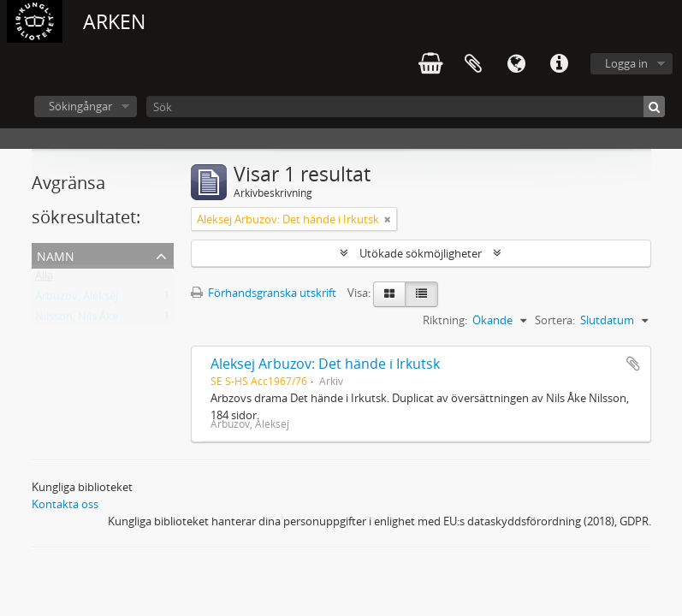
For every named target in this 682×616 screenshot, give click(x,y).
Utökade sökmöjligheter (421, 253)
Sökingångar (80, 106)
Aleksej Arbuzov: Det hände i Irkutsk (325, 364)
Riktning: (445, 320)
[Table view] (421, 294)
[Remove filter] (388, 219)
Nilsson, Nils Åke (77, 320)
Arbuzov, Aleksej (77, 299)
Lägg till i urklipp (633, 364)
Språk (516, 64)
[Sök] (406, 107)
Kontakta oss (65, 504)
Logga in (626, 63)
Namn (56, 255)
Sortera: (555, 320)
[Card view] (389, 294)
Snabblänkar (559, 64)
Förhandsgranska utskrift (264, 293)
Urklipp (473, 64)
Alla (44, 279)
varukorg (430, 64)
